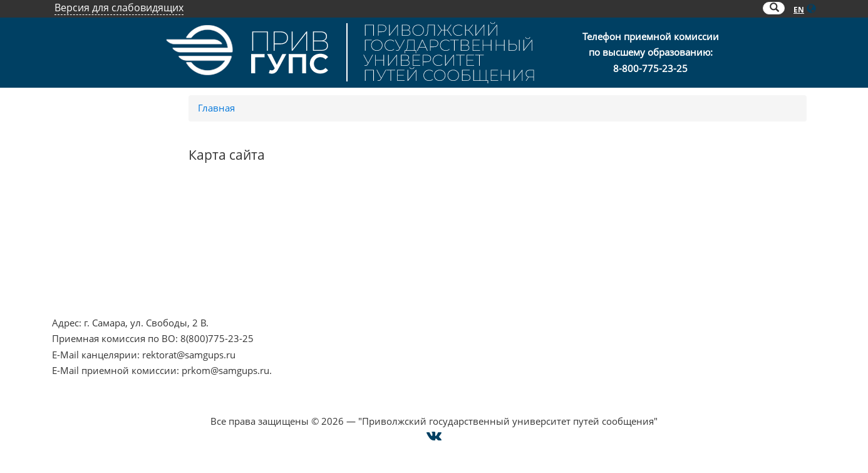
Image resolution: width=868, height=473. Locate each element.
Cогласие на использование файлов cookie (434, 405)
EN (799, 10)
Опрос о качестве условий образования (705, 233)
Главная (216, 108)
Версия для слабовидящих (119, 8)
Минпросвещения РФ (102, 281)
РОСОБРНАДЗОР (359, 233)
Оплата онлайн (649, 249)
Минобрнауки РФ (93, 265)
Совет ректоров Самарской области (403, 281)
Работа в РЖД (83, 297)
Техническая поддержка (669, 281)
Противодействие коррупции (120, 249)
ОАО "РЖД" (347, 249)
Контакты (636, 217)
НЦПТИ (68, 217)
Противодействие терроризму (122, 233)
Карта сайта (640, 265)
